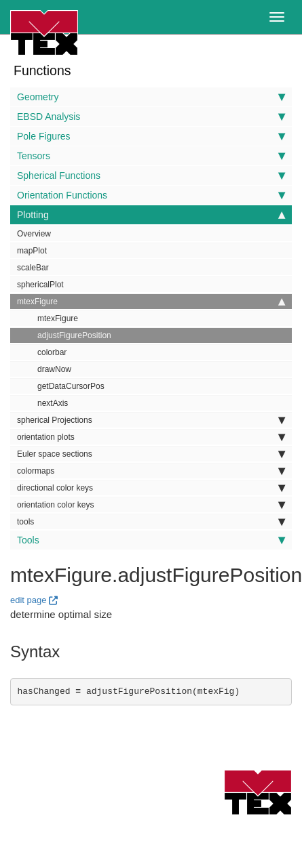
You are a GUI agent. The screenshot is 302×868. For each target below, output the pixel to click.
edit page (29, 600)
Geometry (151, 97)
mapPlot (32, 251)
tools (151, 522)
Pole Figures (151, 136)
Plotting (151, 215)
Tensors (151, 156)
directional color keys (151, 488)
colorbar (52, 352)
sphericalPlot (40, 285)
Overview (34, 234)
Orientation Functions (151, 195)
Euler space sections (151, 454)
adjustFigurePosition (74, 335)
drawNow (54, 369)
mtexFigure (151, 302)
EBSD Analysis (151, 117)
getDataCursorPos (71, 386)
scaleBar (33, 268)
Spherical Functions (151, 175)
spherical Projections (151, 420)
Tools (151, 540)
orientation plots (151, 437)
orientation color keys (151, 505)
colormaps (151, 471)
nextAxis (53, 403)
